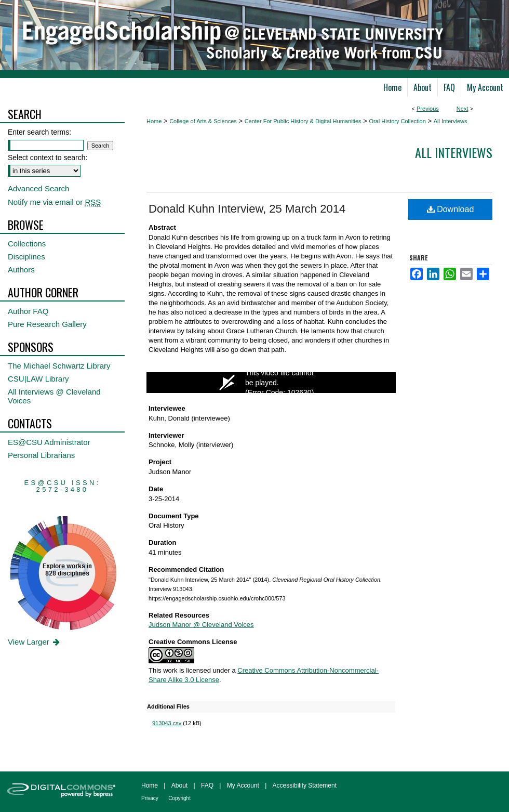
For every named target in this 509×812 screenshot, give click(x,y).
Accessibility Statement (305, 785)
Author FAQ (28, 311)
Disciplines (26, 257)
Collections (27, 244)
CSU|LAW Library (38, 379)
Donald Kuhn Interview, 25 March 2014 (247, 209)
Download (451, 209)
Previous (428, 109)
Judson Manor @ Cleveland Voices (201, 625)
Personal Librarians (41, 455)
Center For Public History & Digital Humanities (303, 121)
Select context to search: (48, 158)
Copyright (179, 798)
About (179, 785)
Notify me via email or (54, 202)
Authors (21, 270)
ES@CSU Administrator (49, 442)
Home (154, 121)
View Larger (35, 642)
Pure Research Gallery (47, 324)
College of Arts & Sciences (203, 121)
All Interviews (451, 121)
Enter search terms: (39, 132)
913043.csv (167, 723)
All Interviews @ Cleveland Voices (54, 396)
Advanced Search (38, 188)
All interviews (454, 152)
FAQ (207, 785)
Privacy (150, 798)
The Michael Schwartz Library (59, 366)
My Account (243, 785)
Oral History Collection (397, 121)
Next (463, 109)
